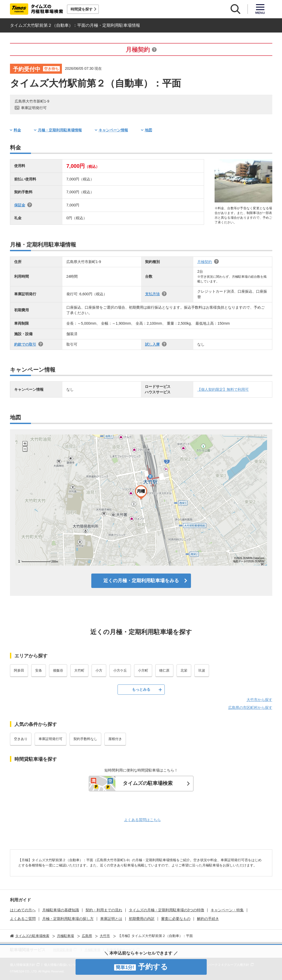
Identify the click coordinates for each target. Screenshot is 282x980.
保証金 (20, 205)
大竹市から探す (259, 700)
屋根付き (115, 739)
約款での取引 (25, 344)
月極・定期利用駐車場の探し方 (68, 919)
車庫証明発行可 (50, 739)
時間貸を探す (82, 9)
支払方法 (152, 294)
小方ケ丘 (120, 670)
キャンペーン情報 (113, 130)
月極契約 (205, 262)
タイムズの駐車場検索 (148, 783)
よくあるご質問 (23, 919)
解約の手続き (208, 919)
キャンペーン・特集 (227, 910)
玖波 (202, 670)
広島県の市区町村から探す (250, 708)
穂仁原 (164, 670)
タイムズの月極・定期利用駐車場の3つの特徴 (167, 910)
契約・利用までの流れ (104, 910)
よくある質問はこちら (142, 820)
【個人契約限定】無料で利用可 (223, 389)
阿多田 (19, 670)
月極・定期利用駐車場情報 (60, 130)
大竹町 (79, 670)
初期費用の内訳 (142, 919)
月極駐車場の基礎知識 (61, 910)
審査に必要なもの (176, 919)
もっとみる (141, 689)
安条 (39, 670)
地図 (148, 130)
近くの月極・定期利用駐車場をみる (141, 581)
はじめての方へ (23, 910)
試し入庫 (152, 344)
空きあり (21, 739)
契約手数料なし (85, 739)
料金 (17, 130)
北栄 (184, 670)
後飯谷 (58, 670)
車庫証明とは (111, 919)
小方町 (143, 670)
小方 (99, 670)
